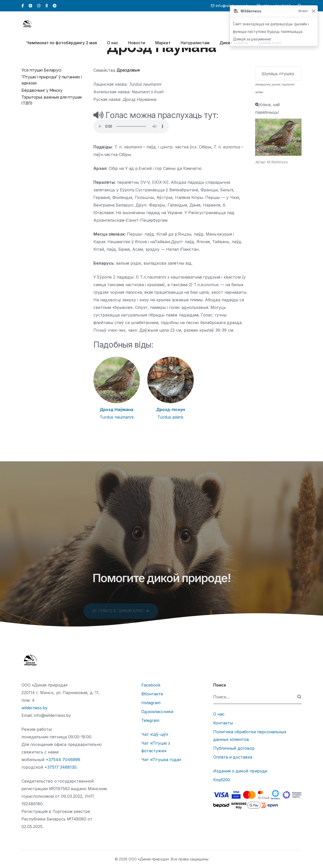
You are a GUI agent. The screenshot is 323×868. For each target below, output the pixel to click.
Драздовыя (128, 70)
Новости (137, 43)
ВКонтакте (152, 694)
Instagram (151, 703)
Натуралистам (195, 43)
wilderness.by (34, 708)
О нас (113, 43)
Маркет (163, 43)
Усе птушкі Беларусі (41, 70)
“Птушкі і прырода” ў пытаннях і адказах (52, 80)
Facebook (151, 685)
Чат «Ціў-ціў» (155, 734)
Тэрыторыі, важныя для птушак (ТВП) (52, 100)
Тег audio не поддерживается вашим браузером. (131, 126)
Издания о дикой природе (240, 771)
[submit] (299, 697)
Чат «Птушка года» (161, 760)
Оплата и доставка (233, 757)
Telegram (150, 720)
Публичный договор (234, 748)
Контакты (223, 723)
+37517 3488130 (60, 767)
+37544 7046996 (63, 760)
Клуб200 (222, 780)
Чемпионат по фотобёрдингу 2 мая (62, 43)
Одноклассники (157, 712)
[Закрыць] (314, 11)
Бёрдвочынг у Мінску (42, 90)
